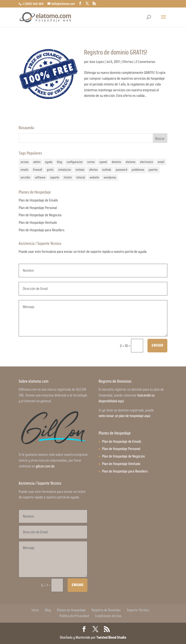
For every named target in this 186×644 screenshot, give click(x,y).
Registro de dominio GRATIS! (116, 52)
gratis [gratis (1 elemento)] (50, 170)
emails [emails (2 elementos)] (24, 170)
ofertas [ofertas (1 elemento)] (93, 170)
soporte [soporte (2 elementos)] (55, 177)
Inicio (35, 610)
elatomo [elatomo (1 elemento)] (131, 162)
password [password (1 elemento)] (121, 170)
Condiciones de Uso (108, 616)
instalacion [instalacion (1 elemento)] (65, 170)
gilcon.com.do (45, 466)
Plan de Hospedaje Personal (38, 208)
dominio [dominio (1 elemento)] (116, 162)
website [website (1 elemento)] (94, 177)
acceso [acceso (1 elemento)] (25, 162)
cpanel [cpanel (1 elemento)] (103, 162)
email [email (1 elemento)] (161, 162)
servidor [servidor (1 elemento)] (25, 177)
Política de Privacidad (74, 616)
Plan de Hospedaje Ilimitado (38, 223)
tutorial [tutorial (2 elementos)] (81, 177)
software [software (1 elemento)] (40, 177)
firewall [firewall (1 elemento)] (38, 170)
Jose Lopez (97, 62)
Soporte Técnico (138, 610)
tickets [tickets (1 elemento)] (68, 177)
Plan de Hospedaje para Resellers (42, 230)
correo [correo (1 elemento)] (91, 162)
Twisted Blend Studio (111, 637)
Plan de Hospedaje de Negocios (40, 215)
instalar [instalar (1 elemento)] (80, 170)
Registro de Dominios (106, 610)
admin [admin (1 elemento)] (37, 162)
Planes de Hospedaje (71, 610)
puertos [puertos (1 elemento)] (153, 170)
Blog (48, 610)
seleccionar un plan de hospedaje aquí (124, 416)
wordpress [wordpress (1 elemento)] (110, 177)
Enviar (157, 345)
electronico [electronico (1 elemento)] (147, 162)
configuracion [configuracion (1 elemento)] (75, 162)
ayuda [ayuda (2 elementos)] (49, 162)
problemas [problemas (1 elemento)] (138, 170)
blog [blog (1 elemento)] (59, 162)
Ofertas (128, 62)
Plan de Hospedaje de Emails (38, 200)
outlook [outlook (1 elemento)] (107, 170)
